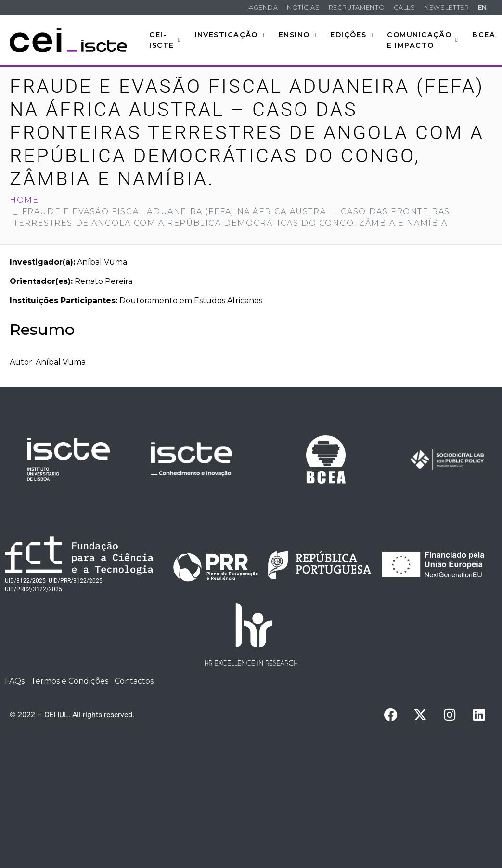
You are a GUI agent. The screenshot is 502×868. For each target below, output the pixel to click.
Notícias (303, 7)
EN (483, 7)
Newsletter (446, 7)
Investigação (230, 35)
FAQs (15, 681)
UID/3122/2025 (25, 581)
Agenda (264, 7)
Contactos (134, 681)
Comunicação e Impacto (423, 40)
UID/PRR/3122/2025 (76, 581)
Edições (352, 35)
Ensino (298, 35)
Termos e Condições (70, 681)
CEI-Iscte (165, 40)
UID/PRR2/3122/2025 (33, 589)
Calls (405, 7)
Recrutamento (357, 7)
